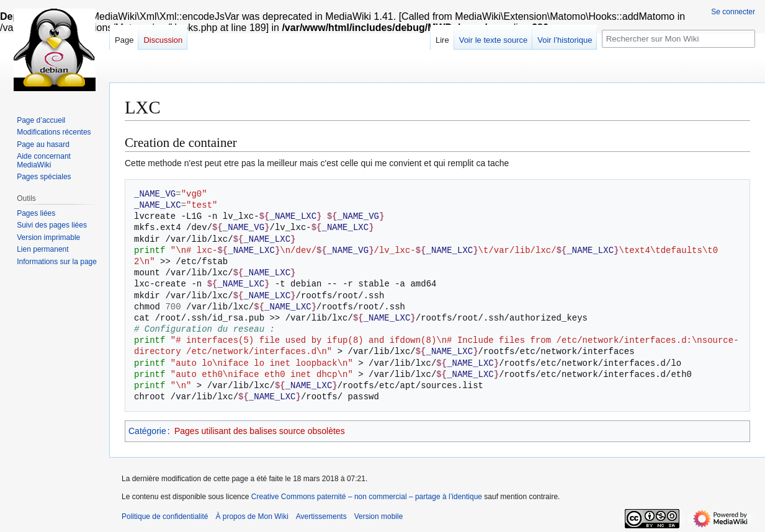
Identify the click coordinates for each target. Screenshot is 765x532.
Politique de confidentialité (165, 516)
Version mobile (379, 516)
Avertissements (321, 516)
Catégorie (147, 431)
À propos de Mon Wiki (252, 516)
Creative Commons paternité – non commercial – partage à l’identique (367, 497)
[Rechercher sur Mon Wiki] (678, 39)
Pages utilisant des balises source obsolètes (260, 431)
